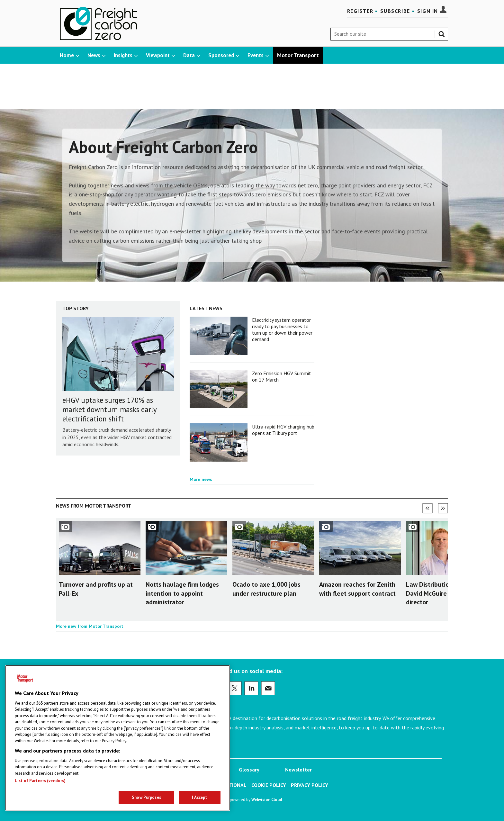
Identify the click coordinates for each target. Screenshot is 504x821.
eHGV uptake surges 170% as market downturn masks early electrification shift (109, 409)
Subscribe (395, 11)
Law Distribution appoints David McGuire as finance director (442, 593)
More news (201, 479)
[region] (118, 738)
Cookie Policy (269, 785)
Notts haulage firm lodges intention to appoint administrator (182, 593)
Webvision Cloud (267, 799)
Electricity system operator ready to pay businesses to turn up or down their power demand (282, 330)
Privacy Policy (310, 785)
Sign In (428, 11)
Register (360, 11)
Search (443, 33)
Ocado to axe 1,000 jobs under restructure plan (266, 589)
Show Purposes (146, 797)
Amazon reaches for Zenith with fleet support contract (357, 589)
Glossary (249, 770)
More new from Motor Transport (90, 626)
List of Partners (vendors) (40, 781)
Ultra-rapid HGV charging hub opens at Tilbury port (283, 430)
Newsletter (298, 770)
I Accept (199, 797)
